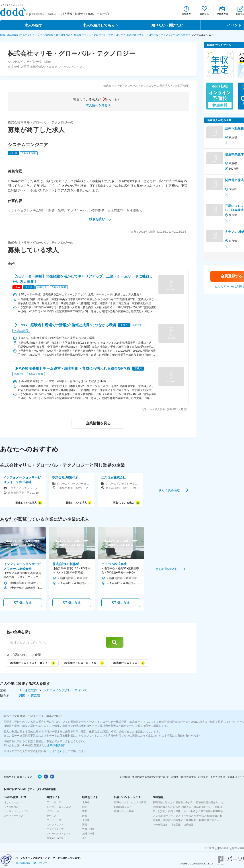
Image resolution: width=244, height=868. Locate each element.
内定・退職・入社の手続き (183, 811)
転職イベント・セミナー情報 (130, 802)
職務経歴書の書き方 (207, 802)
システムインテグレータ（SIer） (66, 690)
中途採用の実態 (172, 820)
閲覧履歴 (186, 14)
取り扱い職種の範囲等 (184, 777)
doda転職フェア (123, 807)
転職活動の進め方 (163, 802)
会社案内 (209, 848)
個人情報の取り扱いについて (32, 863)
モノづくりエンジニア (59, 807)
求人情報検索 (11, 807)
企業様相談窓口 (56, 745)
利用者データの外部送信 (212, 777)
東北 (84, 807)
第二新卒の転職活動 (212, 811)
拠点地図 (224, 848)
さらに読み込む (169, 490)
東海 (84, 816)
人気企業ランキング (167, 816)
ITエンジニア (54, 802)
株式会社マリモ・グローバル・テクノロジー (98, 35)
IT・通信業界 (28, 690)
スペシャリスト (55, 825)
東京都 (35, 696)
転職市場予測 (206, 820)
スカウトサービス (14, 816)
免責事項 (232, 777)
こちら (58, 751)
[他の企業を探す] (53, 643)
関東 (22, 696)
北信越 (86, 820)
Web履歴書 (222, 14)
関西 (84, 825)
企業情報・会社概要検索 (57, 35)
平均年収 (186, 816)
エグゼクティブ (55, 829)
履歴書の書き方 (184, 802)
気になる (204, 14)
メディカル (53, 811)
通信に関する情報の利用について (151, 777)
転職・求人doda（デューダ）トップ (20, 35)
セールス (51, 816)
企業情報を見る (98, 423)
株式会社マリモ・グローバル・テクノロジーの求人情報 (157, 35)
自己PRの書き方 (182, 807)
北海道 (86, 802)
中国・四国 (88, 829)
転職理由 (212, 816)
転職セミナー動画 (124, 811)
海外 (84, 838)
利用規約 (125, 777)
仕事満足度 (190, 820)
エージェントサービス (16, 811)
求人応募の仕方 (203, 807)
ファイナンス (54, 820)
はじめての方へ (12, 802)
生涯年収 (199, 816)
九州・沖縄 (88, 834)
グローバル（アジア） (59, 834)
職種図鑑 (176, 825)
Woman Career (55, 838)
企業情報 (189, 825)
